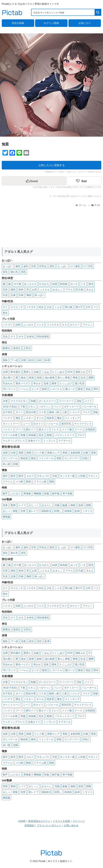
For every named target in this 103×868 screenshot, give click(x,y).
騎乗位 (6, 348)
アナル (69, 290)
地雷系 (50, 418)
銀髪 (29, 453)
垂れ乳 (14, 272)
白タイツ (38, 424)
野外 (96, 389)
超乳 (26, 266)
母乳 (24, 272)
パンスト (8, 429)
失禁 (23, 511)
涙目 (39, 360)
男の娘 (69, 307)
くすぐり (88, 511)
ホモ (21, 336)
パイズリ (8, 325)
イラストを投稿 (61, 821)
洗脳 (57, 505)
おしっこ (34, 505)
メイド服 (67, 429)
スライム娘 (40, 481)
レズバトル (56, 389)
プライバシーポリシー (49, 825)
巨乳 (34, 266)
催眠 (73, 505)
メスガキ (31, 307)
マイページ (79, 821)
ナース (78, 429)
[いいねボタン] (34, 181)
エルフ (30, 476)
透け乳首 (80, 383)
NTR (70, 372)
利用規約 (29, 825)
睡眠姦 (6, 517)
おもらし (47, 505)
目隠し (58, 511)
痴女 (24, 378)
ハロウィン (45, 407)
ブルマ (81, 435)
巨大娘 (79, 290)
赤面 (24, 360)
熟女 (5, 313)
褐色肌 (24, 458)
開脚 (91, 378)
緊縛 (13, 505)
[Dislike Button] (84, 181)
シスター (28, 418)
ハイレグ (75, 412)
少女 (49, 307)
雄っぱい (39, 295)
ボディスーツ (71, 407)
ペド (96, 307)
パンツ (57, 407)
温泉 (46, 383)
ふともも (45, 290)
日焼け (86, 458)
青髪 (65, 453)
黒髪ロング (53, 453)
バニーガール (89, 407)
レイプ (22, 505)
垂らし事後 (64, 378)
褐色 (33, 458)
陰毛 (91, 284)
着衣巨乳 (66, 424)
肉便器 (68, 511)
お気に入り (85, 23)
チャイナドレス (83, 424)
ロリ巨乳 (88, 266)
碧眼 (16, 464)
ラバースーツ (66, 401)
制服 (33, 401)
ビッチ (35, 389)
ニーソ (27, 424)
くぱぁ (45, 372)
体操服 (32, 435)
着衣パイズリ (23, 383)
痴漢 (44, 389)
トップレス (49, 441)
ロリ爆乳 (75, 266)
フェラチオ (53, 325)
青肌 (94, 453)
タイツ (19, 412)
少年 (88, 307)
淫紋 (79, 401)
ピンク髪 (39, 453)
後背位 (17, 348)
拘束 (5, 505)
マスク (86, 412)
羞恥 (5, 360)
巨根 (21, 295)
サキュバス (43, 476)
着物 (49, 435)
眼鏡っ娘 (54, 412)
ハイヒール (52, 424)
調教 (89, 505)
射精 (39, 378)
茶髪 (59, 458)
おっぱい (8, 266)
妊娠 (36, 372)
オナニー (75, 325)
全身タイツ (34, 441)
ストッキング (72, 418)
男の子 (79, 307)
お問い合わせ (71, 825)
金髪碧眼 (75, 453)
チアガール (65, 441)
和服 (23, 435)
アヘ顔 (14, 360)
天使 (55, 476)
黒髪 (21, 453)
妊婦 (55, 284)
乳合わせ (8, 383)
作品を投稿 (18, 23)
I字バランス (9, 389)
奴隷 (77, 511)
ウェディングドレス (14, 441)
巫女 (41, 435)
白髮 (86, 453)
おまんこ (58, 290)
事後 (75, 378)
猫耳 (5, 476)
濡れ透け (8, 378)
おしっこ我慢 (10, 511)
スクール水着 (10, 435)
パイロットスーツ (64, 435)
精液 (31, 378)
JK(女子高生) (10, 407)
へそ (83, 284)
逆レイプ (33, 511)
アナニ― (88, 325)
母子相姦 (67, 493)
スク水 (42, 412)
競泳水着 (31, 412)
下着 (23, 407)
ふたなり (16, 493)
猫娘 (52, 481)
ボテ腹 (17, 284)
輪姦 (65, 505)
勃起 (88, 389)
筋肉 (21, 290)
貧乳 (52, 266)
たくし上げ (66, 383)
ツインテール (46, 458)
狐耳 (13, 476)
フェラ (40, 325)
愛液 (80, 389)
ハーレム (24, 389)
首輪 (95, 412)
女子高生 (8, 412)
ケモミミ (93, 476)
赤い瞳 (6, 464)
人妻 (64, 412)
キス (64, 325)
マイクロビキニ (19, 401)
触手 (5, 493)
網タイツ (31, 429)
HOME (22, 821)
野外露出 (16, 372)
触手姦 (56, 493)
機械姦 (38, 493)
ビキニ (32, 407)
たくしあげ (58, 372)
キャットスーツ (11, 424)
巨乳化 (43, 266)
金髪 (5, 453)
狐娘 (28, 481)
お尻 (34, 290)
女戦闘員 (90, 429)
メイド (88, 401)
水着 (5, 401)
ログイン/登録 (51, 23)
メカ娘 (19, 481)
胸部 (29, 295)
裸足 (18, 418)
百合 (5, 336)
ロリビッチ (17, 307)
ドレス (55, 429)
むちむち (44, 284)
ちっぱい (62, 266)
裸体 (54, 383)
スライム (8, 481)
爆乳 (18, 266)
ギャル (40, 418)
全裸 (5, 372)
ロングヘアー (72, 458)
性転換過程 (43, 336)
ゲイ (13, 336)
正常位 (27, 348)
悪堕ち (27, 372)
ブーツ (19, 429)
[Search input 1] (63, 12)
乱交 (83, 378)
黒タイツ (44, 429)
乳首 (5, 295)
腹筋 (13, 290)
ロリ (5, 307)
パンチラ (8, 418)
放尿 (81, 505)
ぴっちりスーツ (47, 401)
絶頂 (31, 360)
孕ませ (37, 383)
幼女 (41, 307)
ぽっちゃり (30, 284)
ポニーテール (10, 458)
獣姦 (47, 493)
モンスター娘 (67, 476)
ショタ (58, 307)
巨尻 (5, 290)
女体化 (30, 336)
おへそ (74, 284)
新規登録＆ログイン (39, 821)
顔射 (18, 325)
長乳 (5, 272)
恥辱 (47, 360)
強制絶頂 (46, 511)
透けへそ (70, 389)
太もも (90, 290)
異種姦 (27, 493)
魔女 (59, 418)
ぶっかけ (28, 325)
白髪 (13, 453)
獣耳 (21, 476)
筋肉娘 (64, 284)
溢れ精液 (50, 378)
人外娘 (81, 476)
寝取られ (80, 372)
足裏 (13, 295)
